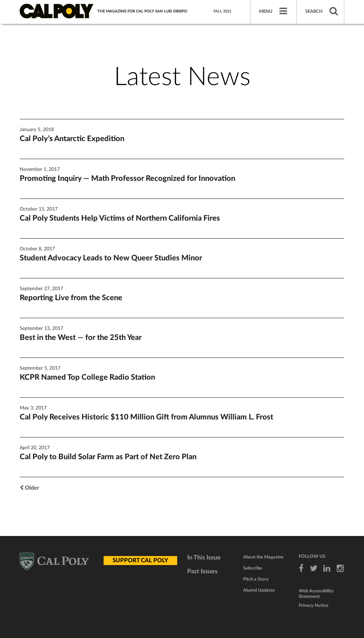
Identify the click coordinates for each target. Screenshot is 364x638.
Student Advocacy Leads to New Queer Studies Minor (111, 258)
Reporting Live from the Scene (71, 298)
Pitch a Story (256, 579)
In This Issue (204, 558)
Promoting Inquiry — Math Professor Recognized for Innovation (127, 178)
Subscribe (253, 568)
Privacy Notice (314, 606)
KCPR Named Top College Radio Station (87, 377)
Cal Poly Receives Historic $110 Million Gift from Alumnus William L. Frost (146, 417)
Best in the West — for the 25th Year (81, 338)
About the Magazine (263, 557)
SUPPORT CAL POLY (140, 561)
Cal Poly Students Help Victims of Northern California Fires (120, 218)
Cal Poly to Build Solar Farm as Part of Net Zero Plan (108, 457)
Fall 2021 (222, 11)
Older (29, 488)
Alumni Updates (259, 590)
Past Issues (202, 572)
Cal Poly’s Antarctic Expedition (72, 139)
